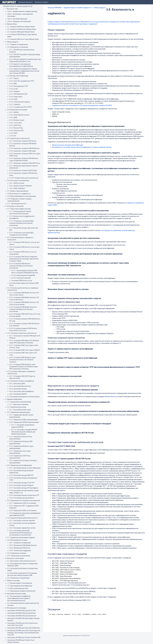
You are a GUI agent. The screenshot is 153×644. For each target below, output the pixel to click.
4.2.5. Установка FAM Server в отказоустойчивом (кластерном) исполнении (21, 266)
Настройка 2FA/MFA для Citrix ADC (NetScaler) (24, 628)
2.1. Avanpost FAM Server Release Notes (21, 27)
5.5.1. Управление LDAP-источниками (23, 503)
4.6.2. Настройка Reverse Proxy (20, 386)
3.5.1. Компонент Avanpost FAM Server (23, 141)
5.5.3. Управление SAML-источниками (23, 511)
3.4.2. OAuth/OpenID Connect (19, 115)
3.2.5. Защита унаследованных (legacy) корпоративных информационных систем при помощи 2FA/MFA (24, 71)
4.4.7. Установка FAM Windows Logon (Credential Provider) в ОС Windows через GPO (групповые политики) (24, 367)
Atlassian (76, 640)
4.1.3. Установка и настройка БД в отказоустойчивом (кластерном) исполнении (22, 223)
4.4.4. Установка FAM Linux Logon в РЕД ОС (25, 350)
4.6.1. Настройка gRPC (17, 384)
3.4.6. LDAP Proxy (15, 125)
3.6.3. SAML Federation (17, 188)
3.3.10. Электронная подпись (20, 102)
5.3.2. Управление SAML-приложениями (24, 420)
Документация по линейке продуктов (17, 6)
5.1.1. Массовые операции (19, 404)
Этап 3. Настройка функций (17, 19)
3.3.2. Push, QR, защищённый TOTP (22, 81)
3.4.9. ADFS (13, 133)
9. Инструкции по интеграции (16, 608)
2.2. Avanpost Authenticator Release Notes (22, 29)
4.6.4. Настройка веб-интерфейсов (22, 391)
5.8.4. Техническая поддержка (20, 551)
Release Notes (110, 397)
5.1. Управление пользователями (19, 402)
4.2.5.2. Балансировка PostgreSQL (23, 275)
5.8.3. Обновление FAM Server (20, 548)
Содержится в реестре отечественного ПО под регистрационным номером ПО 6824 (82, 105)
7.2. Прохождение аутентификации (20, 586)
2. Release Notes (11, 24)
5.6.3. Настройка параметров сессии (22, 528)
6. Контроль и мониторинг (15, 558)
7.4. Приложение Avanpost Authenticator (21, 591)
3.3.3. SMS (13, 84)
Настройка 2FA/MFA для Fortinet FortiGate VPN (24, 637)
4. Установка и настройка (15, 206)
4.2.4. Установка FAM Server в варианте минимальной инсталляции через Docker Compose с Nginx (24, 259)
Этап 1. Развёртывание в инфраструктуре (22, 11)
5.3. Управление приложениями (19, 412)
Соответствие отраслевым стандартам (82, 24)
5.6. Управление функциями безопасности (22, 518)
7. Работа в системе (12, 581)
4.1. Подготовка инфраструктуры (19, 209)
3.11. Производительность (17, 204)
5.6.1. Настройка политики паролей (22, 521)
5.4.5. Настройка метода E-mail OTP (22, 483)
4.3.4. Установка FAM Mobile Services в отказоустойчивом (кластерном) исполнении (23, 309)
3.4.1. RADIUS (14, 112)
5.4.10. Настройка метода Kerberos (22, 498)
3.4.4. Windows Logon (17, 120)
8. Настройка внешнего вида (16, 594)
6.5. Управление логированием (18, 578)
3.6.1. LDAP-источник (17, 183)
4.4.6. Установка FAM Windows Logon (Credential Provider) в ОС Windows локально (22, 360)
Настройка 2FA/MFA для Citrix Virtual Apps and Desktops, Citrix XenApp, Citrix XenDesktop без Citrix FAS (24, 633)
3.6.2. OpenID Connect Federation (21, 186)
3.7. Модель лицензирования (18, 191)
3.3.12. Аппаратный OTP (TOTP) (20, 107)
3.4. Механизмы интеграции (17, 110)
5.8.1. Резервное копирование (20, 543)
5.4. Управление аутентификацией (20, 465)
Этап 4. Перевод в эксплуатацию (19, 21)
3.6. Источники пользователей (18, 181)
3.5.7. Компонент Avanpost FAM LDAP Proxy (25, 163)
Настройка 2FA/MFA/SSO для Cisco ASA (21, 611)
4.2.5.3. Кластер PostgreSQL (21, 278)
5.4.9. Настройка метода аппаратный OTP (24, 495)
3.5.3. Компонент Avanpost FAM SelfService (24, 148)
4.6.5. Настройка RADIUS (18, 394)
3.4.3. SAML (13, 117)
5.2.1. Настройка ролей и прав (20, 410)
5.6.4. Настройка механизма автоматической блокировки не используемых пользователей (21, 533)
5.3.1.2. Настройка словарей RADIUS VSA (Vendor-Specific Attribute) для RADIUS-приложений (24, 432)
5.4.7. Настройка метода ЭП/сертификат (24, 488)
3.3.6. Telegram (15, 91)
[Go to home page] (9, 2)
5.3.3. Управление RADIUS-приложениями (24, 422)
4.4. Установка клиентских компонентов (22, 333)
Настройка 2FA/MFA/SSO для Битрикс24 (22, 616)
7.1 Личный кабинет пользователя (20, 583)
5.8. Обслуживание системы (17, 540)
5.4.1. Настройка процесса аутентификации (25, 468)
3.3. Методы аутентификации (18, 76)
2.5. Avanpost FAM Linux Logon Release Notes (23, 39)
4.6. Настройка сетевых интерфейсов (21, 381)
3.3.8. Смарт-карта (16, 97)
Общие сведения (54, 22)
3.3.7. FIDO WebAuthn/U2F (18, 94)
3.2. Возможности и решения (18, 47)
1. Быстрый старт (12, 9)
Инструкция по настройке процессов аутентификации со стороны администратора (82, 147)
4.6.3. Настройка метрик (18, 389)
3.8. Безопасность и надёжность (19, 194)
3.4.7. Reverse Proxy (16, 128)
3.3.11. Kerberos (15, 104)
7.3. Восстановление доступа (18, 588)
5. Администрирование (14, 399)
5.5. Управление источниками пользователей (24, 501)
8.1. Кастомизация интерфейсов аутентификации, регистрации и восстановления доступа (19, 598)
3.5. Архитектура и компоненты (19, 138)
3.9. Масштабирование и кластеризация (22, 196)
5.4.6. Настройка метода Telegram (21, 485)
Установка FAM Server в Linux (22, 281)
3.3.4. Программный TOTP (19, 86)
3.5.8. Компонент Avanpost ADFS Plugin (23, 171)
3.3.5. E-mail (13, 89)
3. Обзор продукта (12, 42)
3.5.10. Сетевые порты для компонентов (24, 178)
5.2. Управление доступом (17, 407)
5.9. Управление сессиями (17, 553)
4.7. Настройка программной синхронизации (23, 397)
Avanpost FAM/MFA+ (55, 8)
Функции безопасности (71, 22)
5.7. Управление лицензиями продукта (21, 537)
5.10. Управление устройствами (19, 556)
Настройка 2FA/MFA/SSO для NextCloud (21, 613)
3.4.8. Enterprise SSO (16, 131)
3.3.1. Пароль (14, 78)
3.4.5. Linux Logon (16, 123)
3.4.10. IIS (13, 136)
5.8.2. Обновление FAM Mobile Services (23, 545)
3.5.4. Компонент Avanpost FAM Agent (23, 151)
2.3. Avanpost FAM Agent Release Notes (21, 32)
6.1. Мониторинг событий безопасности (22, 561)
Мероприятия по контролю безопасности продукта (99, 22)
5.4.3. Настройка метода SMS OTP (21, 475)
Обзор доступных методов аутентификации (68, 145)
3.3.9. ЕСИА (13, 99)
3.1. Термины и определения (18, 44)
